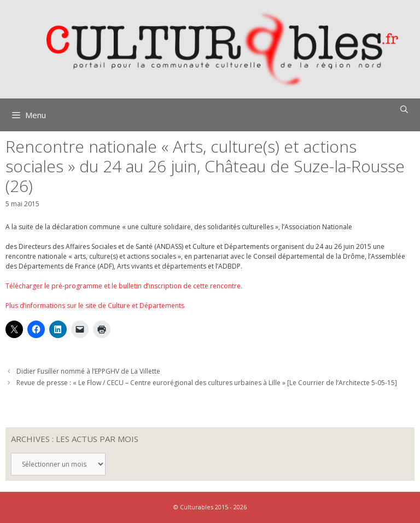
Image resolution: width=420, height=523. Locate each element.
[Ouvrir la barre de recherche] (404, 109)
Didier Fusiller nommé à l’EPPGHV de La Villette (88, 371)
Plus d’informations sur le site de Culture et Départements (95, 306)
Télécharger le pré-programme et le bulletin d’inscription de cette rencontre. (124, 286)
